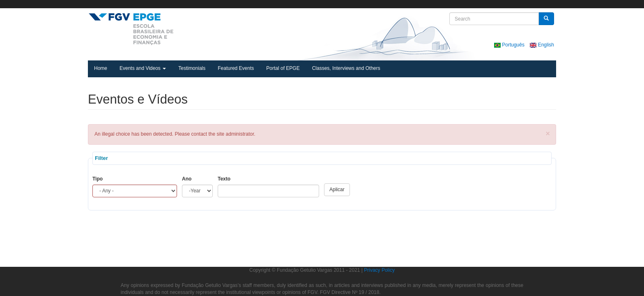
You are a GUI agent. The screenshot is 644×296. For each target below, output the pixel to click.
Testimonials (192, 68)
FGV (309, 4)
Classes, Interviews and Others (346, 68)
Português (510, 45)
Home (101, 68)
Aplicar (337, 190)
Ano (187, 179)
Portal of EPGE (283, 68)
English (542, 45)
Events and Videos (143, 68)
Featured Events (236, 68)
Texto (224, 179)
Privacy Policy (379, 270)
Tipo (98, 179)
